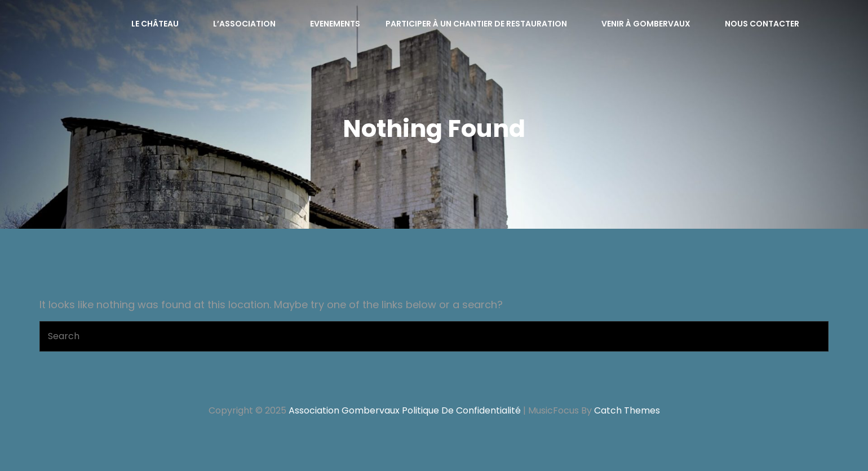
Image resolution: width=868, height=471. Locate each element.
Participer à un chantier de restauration (482, 24)
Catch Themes (627, 410)
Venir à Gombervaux (652, 24)
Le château (161, 24)
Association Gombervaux (344, 410)
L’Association (250, 24)
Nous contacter (762, 24)
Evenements (335, 24)
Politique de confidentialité (461, 410)
